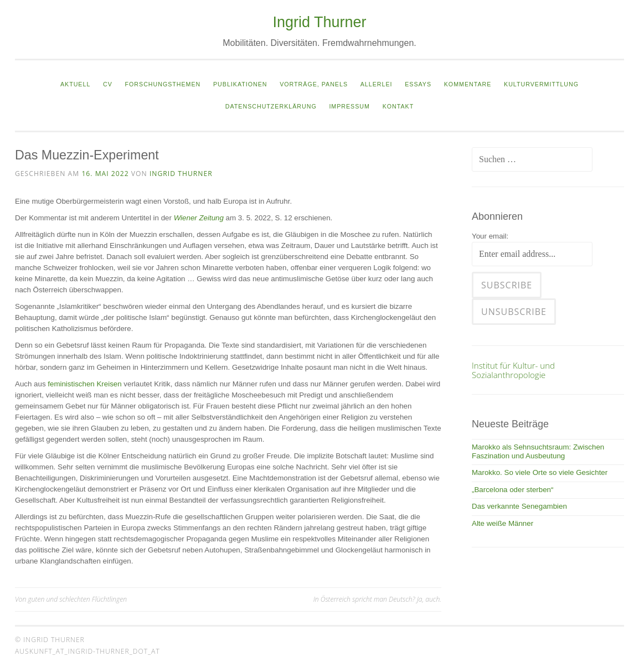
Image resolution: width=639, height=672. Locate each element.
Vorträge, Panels (314, 84)
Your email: (490, 236)
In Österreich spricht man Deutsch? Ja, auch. (377, 599)
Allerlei (377, 84)
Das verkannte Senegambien (519, 506)
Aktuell (75, 84)
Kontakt (398, 106)
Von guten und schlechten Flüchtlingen (71, 599)
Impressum (349, 106)
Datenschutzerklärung (271, 106)
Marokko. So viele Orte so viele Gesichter (540, 472)
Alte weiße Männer (503, 523)
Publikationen (240, 84)
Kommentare (468, 84)
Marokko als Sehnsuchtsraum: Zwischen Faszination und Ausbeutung (538, 451)
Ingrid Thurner (319, 22)
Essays (418, 84)
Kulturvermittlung (541, 84)
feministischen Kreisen (84, 384)
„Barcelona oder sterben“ (512, 490)
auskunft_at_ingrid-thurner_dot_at (87, 651)
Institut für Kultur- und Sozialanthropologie (513, 370)
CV (108, 84)
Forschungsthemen (163, 84)
